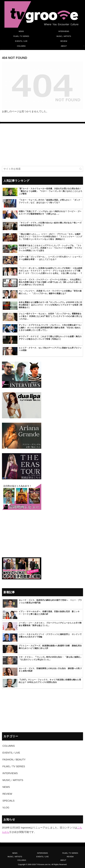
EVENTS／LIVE (42, 857)
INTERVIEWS (43, 853)
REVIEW (70, 857)
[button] (81, 169)
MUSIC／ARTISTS (15, 857)
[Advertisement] (42, 144)
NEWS (15, 853)
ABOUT (63, 860)
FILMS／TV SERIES (70, 853)
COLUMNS (22, 860)
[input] (42, 169)
